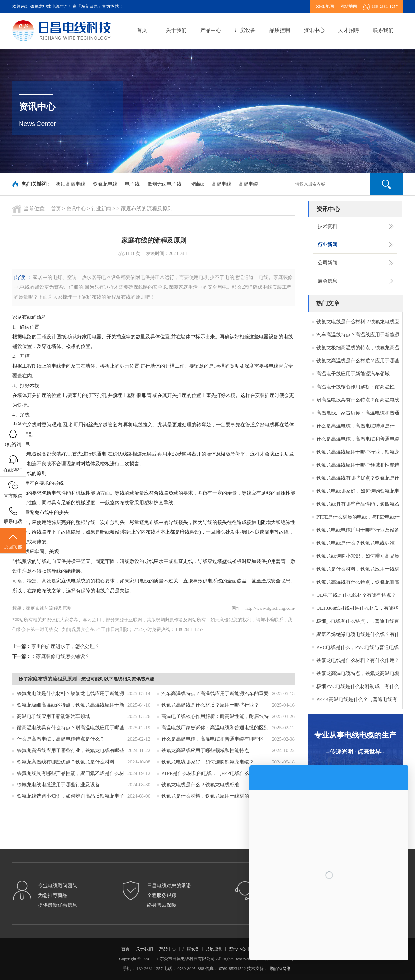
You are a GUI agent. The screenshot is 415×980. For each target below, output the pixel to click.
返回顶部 (13, 541)
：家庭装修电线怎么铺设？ (60, 656)
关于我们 (176, 30)
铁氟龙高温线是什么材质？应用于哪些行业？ (210, 705)
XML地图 (325, 6)
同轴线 (197, 184)
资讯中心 (314, 30)
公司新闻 (328, 263)
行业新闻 (101, 209)
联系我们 (383, 30)
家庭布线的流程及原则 (52, 679)
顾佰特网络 (280, 968)
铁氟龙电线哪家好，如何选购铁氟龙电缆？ (208, 762)
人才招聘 (349, 30)
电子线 (132, 184)
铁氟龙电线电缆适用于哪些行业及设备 (58, 785)
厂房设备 (245, 30)
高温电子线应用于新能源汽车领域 (54, 716)
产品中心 (211, 30)
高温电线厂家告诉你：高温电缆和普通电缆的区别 (215, 728)
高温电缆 (248, 184)
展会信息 (328, 281)
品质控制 (280, 30)
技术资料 (328, 226)
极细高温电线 (71, 184)
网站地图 (349, 6)
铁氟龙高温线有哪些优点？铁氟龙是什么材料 (66, 762)
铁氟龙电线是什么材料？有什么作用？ (358, 660)
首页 (142, 30)
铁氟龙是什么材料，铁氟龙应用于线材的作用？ (213, 796)
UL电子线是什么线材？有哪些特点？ (356, 595)
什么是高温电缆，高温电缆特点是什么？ (61, 739)
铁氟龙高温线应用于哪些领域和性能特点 (205, 750)
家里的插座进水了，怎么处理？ (65, 646)
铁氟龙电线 (105, 184)
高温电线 (221, 184)
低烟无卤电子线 (164, 184)
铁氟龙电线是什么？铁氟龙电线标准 (200, 785)
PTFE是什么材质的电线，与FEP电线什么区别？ (213, 773)
